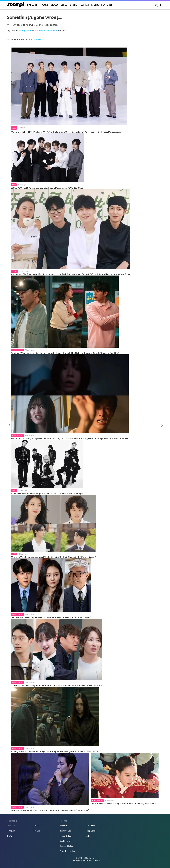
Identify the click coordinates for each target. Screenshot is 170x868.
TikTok (36, 826)
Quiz (45, 5)
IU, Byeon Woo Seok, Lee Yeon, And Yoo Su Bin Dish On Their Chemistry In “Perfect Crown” (53, 557)
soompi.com (25, 31)
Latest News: (34, 40)
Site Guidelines (92, 826)
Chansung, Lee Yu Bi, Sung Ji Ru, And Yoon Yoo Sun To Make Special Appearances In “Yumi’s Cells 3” (57, 685)
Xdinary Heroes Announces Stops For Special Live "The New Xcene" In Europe (47, 493)
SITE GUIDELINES (48, 31)
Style (73, 5)
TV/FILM (84, 5)
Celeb (64, 5)
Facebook (11, 826)
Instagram (11, 831)
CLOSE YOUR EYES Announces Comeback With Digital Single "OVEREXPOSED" (47, 188)
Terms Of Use (65, 831)
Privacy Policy (65, 836)
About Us (64, 826)
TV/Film (14, 271)
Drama (14, 554)
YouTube (37, 831)
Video (54, 5)
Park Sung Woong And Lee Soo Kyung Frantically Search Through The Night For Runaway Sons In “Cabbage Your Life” (65, 353)
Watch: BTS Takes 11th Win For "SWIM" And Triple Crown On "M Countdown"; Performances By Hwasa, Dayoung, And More (69, 132)
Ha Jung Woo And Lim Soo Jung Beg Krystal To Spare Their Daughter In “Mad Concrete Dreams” (55, 751)
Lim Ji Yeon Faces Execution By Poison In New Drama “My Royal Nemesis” (125, 803)
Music (95, 5)
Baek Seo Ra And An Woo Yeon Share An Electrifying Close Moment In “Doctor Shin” (50, 810)
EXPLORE (32, 5)
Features (107, 5)
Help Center (91, 831)
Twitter (10, 836)
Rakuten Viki (90, 861)
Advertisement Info (68, 851)
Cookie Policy (65, 841)
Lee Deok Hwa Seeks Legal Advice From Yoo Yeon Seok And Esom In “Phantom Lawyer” (51, 617)
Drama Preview (17, 350)
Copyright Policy (66, 846)
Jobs (88, 836)
